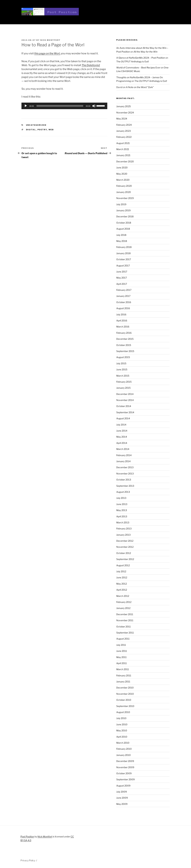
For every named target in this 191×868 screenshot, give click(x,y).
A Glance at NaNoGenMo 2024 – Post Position (141, 58)
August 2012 (123, 565)
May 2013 (122, 510)
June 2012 (122, 577)
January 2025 (124, 106)
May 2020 (122, 174)
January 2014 (123, 461)
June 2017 (122, 272)
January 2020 (124, 192)
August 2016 (123, 308)
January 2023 (124, 131)
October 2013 (124, 480)
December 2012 (125, 541)
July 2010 (121, 718)
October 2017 (124, 259)
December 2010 (125, 688)
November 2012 (125, 547)
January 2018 (123, 253)
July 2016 (121, 314)
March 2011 (123, 669)
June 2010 (122, 724)
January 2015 (123, 388)
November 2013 (125, 474)
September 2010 (125, 706)
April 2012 (122, 590)
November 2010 (125, 694)
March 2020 (123, 180)
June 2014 (122, 431)
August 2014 (123, 418)
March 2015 (123, 376)
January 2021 (123, 155)
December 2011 (125, 614)
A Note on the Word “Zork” (140, 87)
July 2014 (121, 425)
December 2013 (125, 467)
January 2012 (123, 608)
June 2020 (122, 167)
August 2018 (123, 229)
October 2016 (124, 302)
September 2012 (125, 559)
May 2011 (121, 657)
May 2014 (122, 437)
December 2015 (125, 339)
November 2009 (125, 767)
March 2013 (123, 522)
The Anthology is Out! (133, 61)
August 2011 (123, 639)
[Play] (26, 106)
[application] (64, 106)
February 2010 (124, 749)
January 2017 (123, 296)
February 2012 (124, 602)
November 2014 (125, 400)
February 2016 (124, 333)
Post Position (27, 836)
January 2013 (123, 535)
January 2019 (123, 210)
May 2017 (122, 278)
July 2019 (121, 204)
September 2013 (125, 486)
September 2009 (125, 779)
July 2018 (121, 235)
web (51, 130)
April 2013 (122, 516)
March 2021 (123, 149)
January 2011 (123, 682)
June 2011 (122, 651)
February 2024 (124, 125)
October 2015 (124, 345)
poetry (42, 130)
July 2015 (121, 363)
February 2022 (124, 137)
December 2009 (125, 761)
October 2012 (124, 553)
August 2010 (123, 712)
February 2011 (124, 675)
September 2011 (125, 633)
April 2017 (122, 284)
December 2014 (125, 394)
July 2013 (121, 498)
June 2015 (122, 369)
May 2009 (122, 804)
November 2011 (125, 620)
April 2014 (122, 443)
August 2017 (123, 266)
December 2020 (125, 161)
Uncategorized (36, 125)
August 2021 (123, 143)
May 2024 (122, 119)
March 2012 (123, 596)
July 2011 (121, 645)
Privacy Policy (28, 860)
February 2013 (124, 529)
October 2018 (124, 223)
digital (31, 130)
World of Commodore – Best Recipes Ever (138, 68)
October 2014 (124, 406)
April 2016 (122, 321)
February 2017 (124, 290)
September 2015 (125, 351)
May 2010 (122, 730)
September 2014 (125, 412)
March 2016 (123, 327)
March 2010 (123, 743)
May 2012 (122, 584)
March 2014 (123, 449)
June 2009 (122, 798)
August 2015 (123, 357)
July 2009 (122, 792)
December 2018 (125, 216)
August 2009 (123, 786)
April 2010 (122, 737)
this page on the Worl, (47, 53)
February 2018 (124, 247)
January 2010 (124, 755)
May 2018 (122, 241)
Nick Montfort (50, 40)
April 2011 (122, 663)
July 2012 (121, 571)
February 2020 (124, 186)
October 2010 (124, 700)
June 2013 (122, 504)
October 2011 (124, 627)
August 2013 (123, 492)
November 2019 (125, 198)
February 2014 (124, 455)
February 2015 (124, 382)
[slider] (60, 106)
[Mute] (94, 106)
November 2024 (125, 113)
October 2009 (124, 773)
